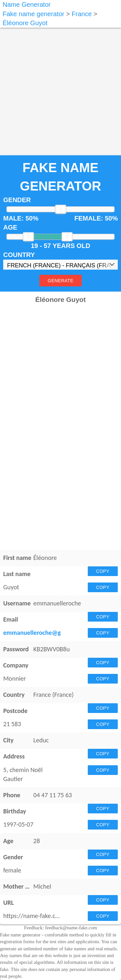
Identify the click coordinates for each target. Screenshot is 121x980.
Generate (60, 281)
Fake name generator (33, 14)
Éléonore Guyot (25, 23)
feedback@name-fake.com (71, 928)
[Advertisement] (60, 88)
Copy (103, 571)
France (82, 14)
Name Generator (27, 5)
